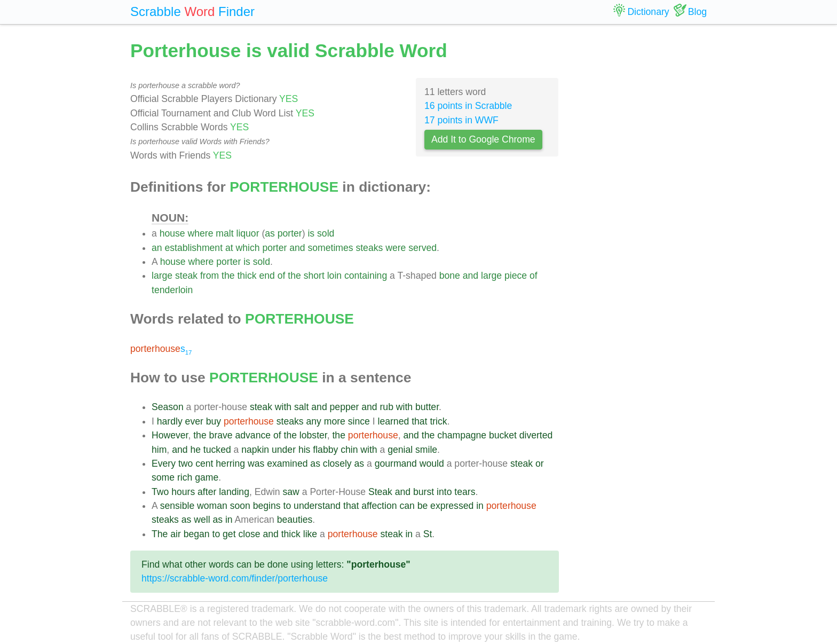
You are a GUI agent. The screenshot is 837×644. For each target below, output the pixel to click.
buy (214, 421)
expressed (452, 506)
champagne (462, 435)
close (249, 534)
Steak (380, 492)
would (432, 464)
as (270, 233)
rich (185, 477)
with (283, 407)
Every (164, 464)
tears (465, 492)
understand (317, 506)
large (162, 276)
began (197, 534)
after (207, 492)
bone (450, 276)
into (444, 492)
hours (183, 492)
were (396, 248)
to (287, 506)
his (305, 450)
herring (230, 464)
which (248, 248)
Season (168, 407)
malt (224, 233)
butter (427, 407)
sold (326, 233)
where (201, 233)
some (163, 477)
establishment (194, 248)
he (195, 450)
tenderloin (172, 290)
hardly (170, 421)
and (297, 248)
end (267, 276)
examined (287, 464)
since (359, 421)
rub (387, 407)
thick (247, 276)
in (480, 506)
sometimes (330, 248)
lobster (313, 435)
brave (221, 435)
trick (438, 421)
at (229, 248)
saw (291, 492)
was (256, 464)
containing (366, 276)
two (185, 464)
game (207, 477)
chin (349, 450)
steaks (369, 248)
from (210, 276)
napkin (255, 450)
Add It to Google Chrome (483, 139)
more (335, 421)
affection (379, 506)
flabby (325, 450)
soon (240, 506)
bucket (503, 435)
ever (194, 421)
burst (424, 492)
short (314, 276)
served (423, 248)
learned (394, 421)
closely (337, 464)
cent (204, 464)
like (310, 534)
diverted (536, 435)
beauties (295, 520)
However (170, 435)
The (160, 534)
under (284, 450)
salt (301, 407)
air (176, 534)
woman (212, 506)
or (540, 464)
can (407, 506)
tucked (217, 450)
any (314, 421)
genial (400, 450)
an (157, 248)
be (423, 506)
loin (334, 276)
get (229, 534)
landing (234, 492)
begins (267, 506)
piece (516, 276)
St (428, 534)
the (228, 276)
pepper (345, 407)
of (282, 276)
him (159, 450)
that (419, 421)
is (311, 233)
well (202, 520)
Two (160, 492)
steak (186, 276)
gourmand (396, 464)
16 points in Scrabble (468, 106)
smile (426, 450)
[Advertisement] (641, 198)
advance (253, 435)
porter (290, 233)
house (172, 233)
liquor (247, 233)
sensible (177, 506)
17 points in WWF (461, 120)
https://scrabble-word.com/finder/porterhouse (235, 578)
